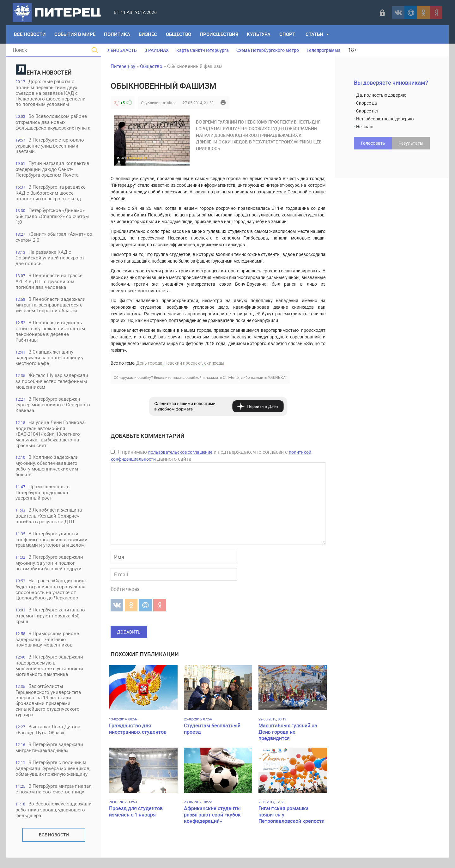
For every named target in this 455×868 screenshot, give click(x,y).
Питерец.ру (123, 66)
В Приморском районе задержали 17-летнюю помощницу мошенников (48, 643)
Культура (260, 34)
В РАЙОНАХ (157, 50)
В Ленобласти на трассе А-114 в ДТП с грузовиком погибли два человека (49, 283)
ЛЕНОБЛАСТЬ (122, 50)
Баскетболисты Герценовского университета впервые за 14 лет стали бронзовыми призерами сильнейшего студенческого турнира (49, 704)
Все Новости (30, 34)
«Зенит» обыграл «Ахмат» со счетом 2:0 (51, 238)
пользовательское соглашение (180, 452)
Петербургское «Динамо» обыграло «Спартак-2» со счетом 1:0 (52, 217)
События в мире (75, 34)
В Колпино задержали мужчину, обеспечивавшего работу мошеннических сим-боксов (48, 468)
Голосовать (373, 143)
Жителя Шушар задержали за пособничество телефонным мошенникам (52, 383)
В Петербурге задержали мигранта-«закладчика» (50, 752)
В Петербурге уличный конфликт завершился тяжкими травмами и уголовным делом (52, 542)
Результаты (411, 143)
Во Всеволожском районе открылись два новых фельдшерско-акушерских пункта (53, 122)
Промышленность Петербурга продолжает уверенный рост (43, 495)
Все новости (54, 845)
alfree (172, 103)
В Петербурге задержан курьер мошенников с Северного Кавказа (53, 407)
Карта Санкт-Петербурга (203, 50)
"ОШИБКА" (277, 377)
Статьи (316, 34)
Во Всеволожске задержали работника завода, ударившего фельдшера (49, 820)
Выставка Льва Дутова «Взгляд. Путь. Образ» (48, 734)
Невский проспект (183, 363)
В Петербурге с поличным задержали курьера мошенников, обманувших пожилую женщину (53, 773)
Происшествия (220, 34)
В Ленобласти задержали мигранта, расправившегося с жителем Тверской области (51, 306)
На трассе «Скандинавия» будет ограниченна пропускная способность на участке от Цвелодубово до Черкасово (51, 593)
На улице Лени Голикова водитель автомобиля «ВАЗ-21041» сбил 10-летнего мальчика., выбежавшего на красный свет (50, 436)
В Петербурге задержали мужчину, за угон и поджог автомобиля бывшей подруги (50, 566)
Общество (179, 34)
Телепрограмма (324, 50)
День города (149, 363)
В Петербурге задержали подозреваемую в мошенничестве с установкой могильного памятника (50, 669)
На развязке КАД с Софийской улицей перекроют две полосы (50, 259)
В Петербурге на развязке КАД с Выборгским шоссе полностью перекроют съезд (51, 194)
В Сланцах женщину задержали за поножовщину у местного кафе (50, 359)
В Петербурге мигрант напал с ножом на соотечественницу (46, 796)
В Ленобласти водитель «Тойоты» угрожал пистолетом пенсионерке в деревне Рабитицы (51, 333)
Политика (118, 34)
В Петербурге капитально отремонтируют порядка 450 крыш (51, 619)
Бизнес (149, 34)
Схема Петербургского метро (268, 50)
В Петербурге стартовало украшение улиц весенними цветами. (50, 146)
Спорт (289, 34)
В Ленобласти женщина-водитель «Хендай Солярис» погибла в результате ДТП (50, 519)
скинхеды (214, 363)
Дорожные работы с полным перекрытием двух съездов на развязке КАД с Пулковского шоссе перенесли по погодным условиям (51, 93)
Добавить (129, 632)
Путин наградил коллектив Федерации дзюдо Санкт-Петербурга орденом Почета (53, 170)
